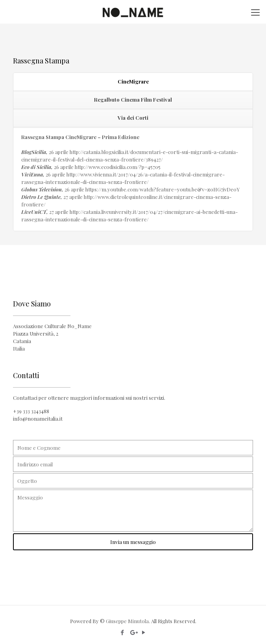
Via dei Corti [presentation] (133, 118)
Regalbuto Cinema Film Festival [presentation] (133, 99)
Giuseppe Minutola (127, 621)
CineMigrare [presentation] (133, 81)
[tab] (133, 82)
